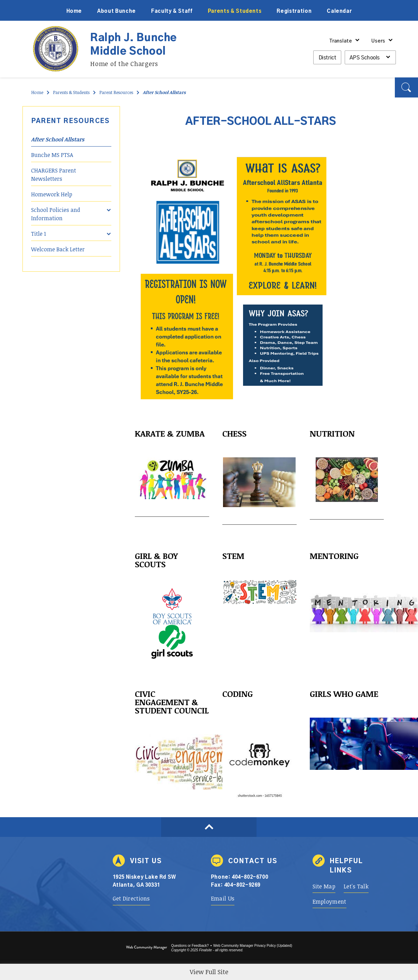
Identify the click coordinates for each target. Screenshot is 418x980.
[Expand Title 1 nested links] (109, 229)
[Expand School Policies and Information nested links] (109, 205)
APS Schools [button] (365, 58)
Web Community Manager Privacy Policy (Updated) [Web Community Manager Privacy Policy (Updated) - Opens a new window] (253, 946)
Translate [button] (341, 41)
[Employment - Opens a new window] (329, 902)
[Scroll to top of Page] (209, 827)
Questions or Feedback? (190, 946)
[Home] (74, 10)
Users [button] (378, 41)
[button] (406, 87)
